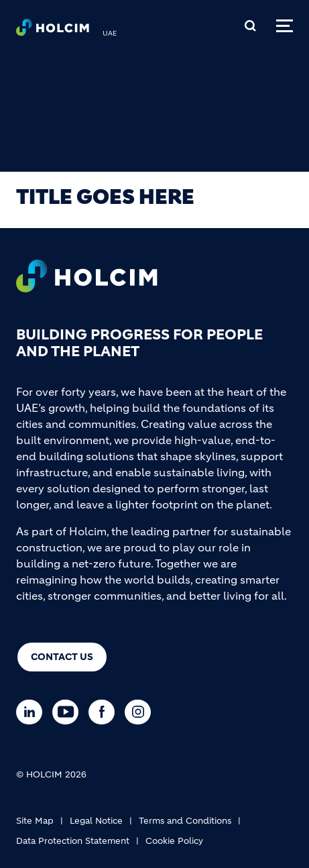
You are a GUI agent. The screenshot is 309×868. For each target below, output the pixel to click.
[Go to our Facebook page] (105, 712)
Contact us (62, 657)
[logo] (53, 31)
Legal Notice (96, 821)
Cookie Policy (174, 841)
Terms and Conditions (185, 821)
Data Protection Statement (73, 841)
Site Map (35, 821)
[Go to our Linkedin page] (33, 712)
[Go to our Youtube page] (69, 712)
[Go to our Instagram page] (141, 712)
